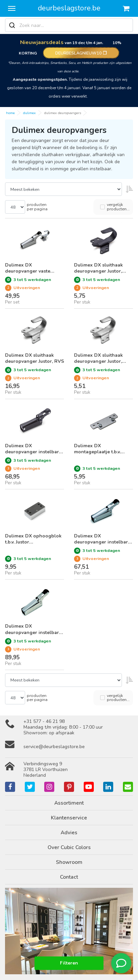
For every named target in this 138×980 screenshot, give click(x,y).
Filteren (69, 963)
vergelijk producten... (118, 207)
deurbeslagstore (69, 8)
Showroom (69, 862)
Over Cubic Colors (69, 847)
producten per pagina (37, 207)
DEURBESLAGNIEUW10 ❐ (81, 53)
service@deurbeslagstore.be (54, 747)
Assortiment (69, 803)
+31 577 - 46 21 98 (44, 721)
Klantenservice (69, 818)
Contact (69, 877)
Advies (69, 832)
